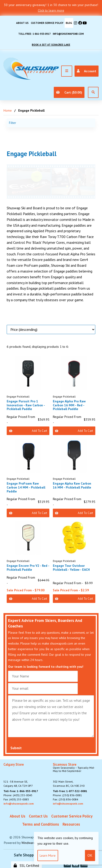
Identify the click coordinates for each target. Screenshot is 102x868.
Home (8, 110)
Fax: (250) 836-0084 (66, 799)
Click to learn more (51, 10)
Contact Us (38, 816)
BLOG (69, 23)
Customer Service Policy (47, 23)
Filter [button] (13, 123)
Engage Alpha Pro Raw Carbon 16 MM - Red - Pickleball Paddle (69, 405)
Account (86, 71)
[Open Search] (93, 92)
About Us (22, 23)
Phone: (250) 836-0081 (67, 795)
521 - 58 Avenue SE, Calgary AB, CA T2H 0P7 (18, 775)
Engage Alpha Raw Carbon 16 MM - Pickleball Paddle (72, 485)
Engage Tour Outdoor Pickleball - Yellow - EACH (71, 568)
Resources (71, 824)
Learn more (48, 855)
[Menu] (67, 71)
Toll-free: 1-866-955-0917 (34, 34)
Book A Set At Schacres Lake (51, 45)
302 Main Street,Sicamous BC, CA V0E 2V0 (76, 775)
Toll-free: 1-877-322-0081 (70, 791)
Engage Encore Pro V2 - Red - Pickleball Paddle (28, 568)
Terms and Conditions (41, 824)
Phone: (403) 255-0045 (18, 795)
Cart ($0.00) (69, 92)
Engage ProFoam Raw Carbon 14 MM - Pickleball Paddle (26, 487)
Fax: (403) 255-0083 (16, 799)
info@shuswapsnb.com (68, 34)
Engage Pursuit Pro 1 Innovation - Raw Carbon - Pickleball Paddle (26, 405)
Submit (16, 748)
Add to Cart (28, 431)
